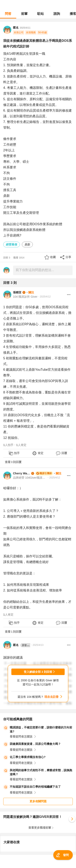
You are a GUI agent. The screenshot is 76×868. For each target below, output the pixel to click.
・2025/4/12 (44, 297)
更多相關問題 (38, 801)
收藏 (53, 257)
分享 (68, 257)
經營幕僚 (12, 244)
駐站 (41, 14)
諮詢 (57, 14)
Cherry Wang (22, 473)
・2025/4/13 (37, 645)
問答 (8, 14)
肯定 (41, 453)
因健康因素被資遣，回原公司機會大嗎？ (35, 744)
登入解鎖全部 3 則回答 (38, 672)
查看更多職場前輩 (40, 828)
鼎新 (27, 244)
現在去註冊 (51, 697)
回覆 (64, 453)
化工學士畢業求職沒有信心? (28, 757)
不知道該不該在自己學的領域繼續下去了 (35, 787)
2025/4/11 (25, 28)
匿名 (22, 645)
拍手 (17, 453)
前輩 (24, 14)
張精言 (17, 292)
